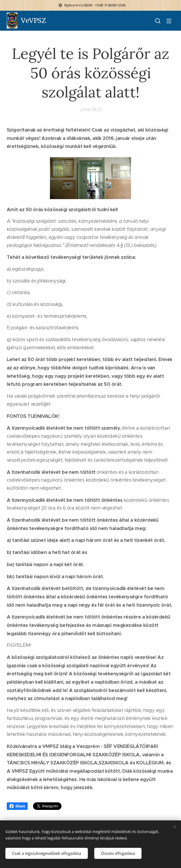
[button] (158, 21)
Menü (169, 21)
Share (17, 806)
